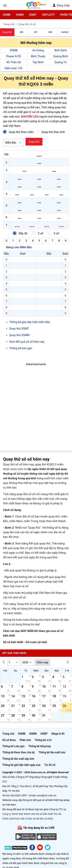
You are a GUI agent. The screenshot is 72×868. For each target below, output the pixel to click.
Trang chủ (8, 734)
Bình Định (61, 50)
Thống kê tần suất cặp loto (18, 759)
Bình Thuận (38, 56)
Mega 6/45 (58, 734)
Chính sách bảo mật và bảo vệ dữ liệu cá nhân (28, 819)
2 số (38, 233)
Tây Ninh (38, 62)
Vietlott (48, 15)
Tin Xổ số (50, 765)
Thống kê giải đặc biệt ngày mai (21, 765)
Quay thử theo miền (18, 132)
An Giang (38, 50)
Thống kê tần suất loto (52, 752)
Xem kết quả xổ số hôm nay (27, 342)
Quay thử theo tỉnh (50, 132)
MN (50, 32)
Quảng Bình (61, 56)
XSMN (20, 15)
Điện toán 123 (13, 68)
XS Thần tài (14, 62)
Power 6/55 (14, 56)
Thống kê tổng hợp (40, 746)
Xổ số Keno (9, 740)
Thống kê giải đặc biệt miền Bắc (30, 322)
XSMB (7, 15)
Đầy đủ (20, 233)
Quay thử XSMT (19, 329)
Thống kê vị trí (43, 740)
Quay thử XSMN (19, 335)
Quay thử (7, 32)
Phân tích (25, 740)
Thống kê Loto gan (13, 746)
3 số (53, 233)
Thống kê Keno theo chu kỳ (19, 752)
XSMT (33, 15)
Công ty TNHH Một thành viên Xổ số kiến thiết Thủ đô (32, 814)
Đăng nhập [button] (61, 5)
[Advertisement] (36, 403)
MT (36, 32)
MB (22, 32)
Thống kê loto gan (21, 348)
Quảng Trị (60, 62)
